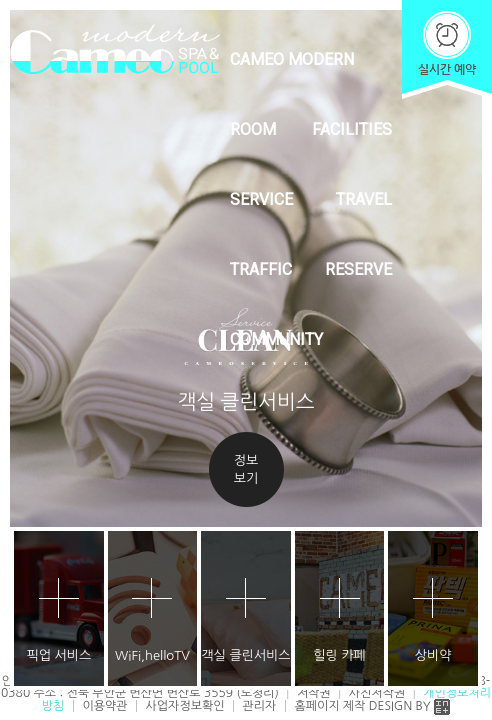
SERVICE (261, 199)
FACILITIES (352, 129)
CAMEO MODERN (292, 59)
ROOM (253, 129)
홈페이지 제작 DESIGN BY (372, 706)
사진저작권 (377, 693)
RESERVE (358, 269)
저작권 (314, 693)
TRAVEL (364, 199)
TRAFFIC (261, 269)
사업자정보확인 (185, 706)
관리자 (260, 706)
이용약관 (104, 706)
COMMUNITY (276, 339)
